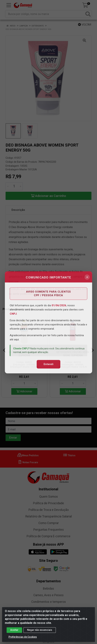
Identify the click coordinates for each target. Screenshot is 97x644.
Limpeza (48, 641)
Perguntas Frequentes (49, 530)
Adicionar (24, 391)
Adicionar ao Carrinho (48, 196)
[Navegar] (5, 350)
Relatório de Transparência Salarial (49, 516)
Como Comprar (49, 523)
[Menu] (9, 5)
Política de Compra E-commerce (48, 536)
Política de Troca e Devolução (49, 510)
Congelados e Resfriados (49, 608)
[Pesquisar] (88, 14)
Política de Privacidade (48, 503)
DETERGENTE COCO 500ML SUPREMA (24, 354)
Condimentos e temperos (49, 602)
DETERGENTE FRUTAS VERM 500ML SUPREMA (73, 354)
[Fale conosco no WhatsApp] (78, 636)
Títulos (69, 455)
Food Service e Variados (48, 628)
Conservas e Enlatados (48, 615)
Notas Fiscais (28, 462)
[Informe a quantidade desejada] (14, 186)
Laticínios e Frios (48, 635)
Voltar (85, 25)
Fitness (48, 622)
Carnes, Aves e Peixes (48, 595)
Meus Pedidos (28, 455)
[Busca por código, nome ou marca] (45, 14)
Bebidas (48, 589)
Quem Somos (49, 497)
